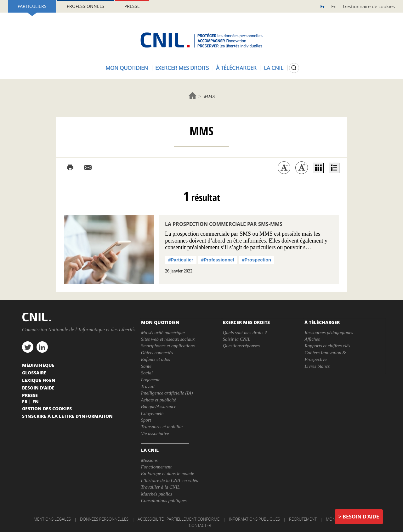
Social (147, 373)
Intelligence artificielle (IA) (167, 393)
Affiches (312, 339)
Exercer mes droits (182, 68)
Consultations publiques (164, 501)
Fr (323, 6)
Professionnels (85, 6)
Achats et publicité (159, 400)
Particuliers (32, 6)
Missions (149, 460)
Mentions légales (52, 519)
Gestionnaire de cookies (369, 6)
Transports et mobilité (162, 427)
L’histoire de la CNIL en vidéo (170, 480)
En (334, 6)
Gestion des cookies (47, 408)
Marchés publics (157, 494)
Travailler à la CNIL (161, 487)
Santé (146, 366)
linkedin (42, 347)
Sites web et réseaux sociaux (168, 339)
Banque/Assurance (159, 406)
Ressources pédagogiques (329, 333)
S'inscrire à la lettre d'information (67, 416)
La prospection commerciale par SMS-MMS (224, 224)
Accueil (193, 95)
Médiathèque (38, 365)
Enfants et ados (156, 359)
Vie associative (155, 434)
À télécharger (236, 68)
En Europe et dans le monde (168, 473)
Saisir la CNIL (236, 339)
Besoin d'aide (361, 517)
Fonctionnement (156, 467)
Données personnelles (104, 519)
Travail (148, 386)
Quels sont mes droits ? (245, 333)
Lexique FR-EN (39, 380)
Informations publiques (254, 519)
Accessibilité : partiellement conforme (179, 519)
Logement (150, 380)
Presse (132, 6)
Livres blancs (317, 366)
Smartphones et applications (168, 346)
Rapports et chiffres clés (327, 346)
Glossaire (34, 372)
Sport (146, 420)
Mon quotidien (127, 68)
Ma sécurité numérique (163, 333)
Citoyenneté (152, 413)
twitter (28, 347)
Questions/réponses (241, 346)
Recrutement (303, 519)
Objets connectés (157, 353)
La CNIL (274, 68)
